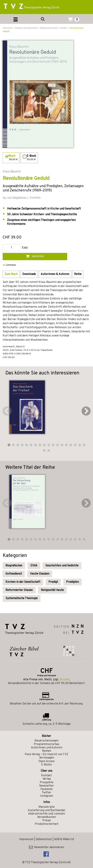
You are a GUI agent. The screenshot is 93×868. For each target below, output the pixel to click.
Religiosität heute (52, 590)
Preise (47, 821)
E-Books (46, 765)
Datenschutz (44, 839)
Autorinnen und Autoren (47, 748)
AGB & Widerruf (64, 839)
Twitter (46, 793)
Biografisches (14, 566)
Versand (64, 680)
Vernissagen (47, 758)
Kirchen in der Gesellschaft (23, 582)
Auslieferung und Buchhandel (46, 810)
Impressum (26, 839)
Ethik (34, 566)
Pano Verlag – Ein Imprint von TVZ (46, 754)
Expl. (25, 248)
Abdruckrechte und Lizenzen (47, 814)
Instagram (47, 796)
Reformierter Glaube (19, 590)
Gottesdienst (14, 574)
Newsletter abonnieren (46, 847)
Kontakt (46, 776)
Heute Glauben (40, 574)
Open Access (47, 761)
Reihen (47, 751)
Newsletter (47, 786)
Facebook (47, 789)
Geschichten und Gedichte (62, 566)
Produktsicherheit (47, 824)
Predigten (72, 582)
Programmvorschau (47, 744)
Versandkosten (46, 817)
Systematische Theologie (22, 598)
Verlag (47, 779)
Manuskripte (47, 807)
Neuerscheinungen (46, 741)
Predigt (53, 582)
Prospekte (47, 783)
